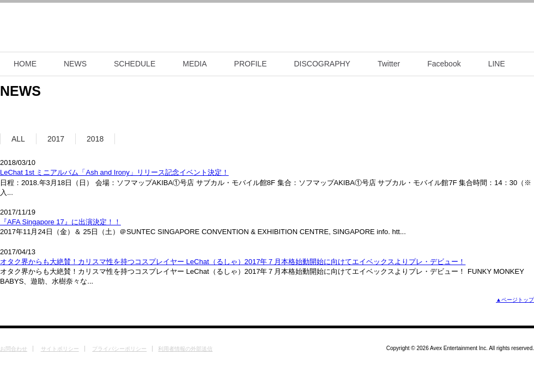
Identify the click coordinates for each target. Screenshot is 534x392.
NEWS (75, 64)
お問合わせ (14, 349)
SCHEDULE (135, 64)
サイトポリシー (60, 349)
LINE (497, 64)
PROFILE (251, 64)
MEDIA (195, 64)
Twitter (389, 64)
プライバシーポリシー (119, 349)
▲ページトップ (515, 300)
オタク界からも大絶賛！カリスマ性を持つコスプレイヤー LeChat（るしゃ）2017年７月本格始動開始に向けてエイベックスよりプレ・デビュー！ (233, 262)
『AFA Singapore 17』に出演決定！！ (60, 222)
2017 (56, 139)
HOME (25, 64)
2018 (95, 139)
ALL (18, 139)
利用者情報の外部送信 (185, 349)
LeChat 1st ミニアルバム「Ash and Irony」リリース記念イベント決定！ (114, 172)
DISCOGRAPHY (322, 64)
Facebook (444, 64)
